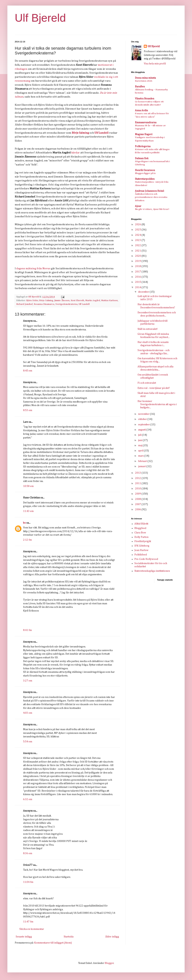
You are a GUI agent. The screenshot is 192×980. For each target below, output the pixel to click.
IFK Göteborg (142, 546)
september (144, 425)
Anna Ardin (141, 110)
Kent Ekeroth (77, 300)
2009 (138, 494)
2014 (138, 287)
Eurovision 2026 (144, 81)
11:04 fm (28, 882)
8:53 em (28, 410)
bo (24, 523)
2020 (138, 256)
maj (140, 445)
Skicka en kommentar (32, 929)
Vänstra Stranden (145, 99)
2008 (138, 499)
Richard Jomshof (24, 304)
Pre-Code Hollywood (146, 559)
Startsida (69, 937)
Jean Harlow (141, 550)
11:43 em (28, 511)
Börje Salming (46, 300)
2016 (138, 277)
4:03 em (28, 713)
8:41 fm (27, 630)
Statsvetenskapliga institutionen (152, 571)
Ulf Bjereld (40, 18)
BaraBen (140, 87)
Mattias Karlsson (109, 300)
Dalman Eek (142, 158)
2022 (138, 245)
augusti (142, 430)
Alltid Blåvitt (141, 524)
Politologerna (143, 146)
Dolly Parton (141, 537)
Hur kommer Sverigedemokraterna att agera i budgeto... (157, 404)
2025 (138, 230)
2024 (138, 235)
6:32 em (28, 799)
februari (143, 461)
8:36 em (28, 853)
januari (142, 466)
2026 (138, 225)
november (144, 414)
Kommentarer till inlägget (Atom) (53, 943)
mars (141, 456)
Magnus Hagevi (144, 134)
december (144, 292)
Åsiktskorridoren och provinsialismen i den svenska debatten (151, 197)
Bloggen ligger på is (145, 173)
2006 (138, 510)
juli (140, 435)
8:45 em (28, 371)
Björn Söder (32, 300)
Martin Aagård (93, 300)
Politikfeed (141, 555)
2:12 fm (27, 540)
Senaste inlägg (24, 937)
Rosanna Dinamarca (44, 304)
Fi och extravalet (147, 383)
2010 (138, 489)
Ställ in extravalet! (148, 329)
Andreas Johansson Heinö (150, 191)
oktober (143, 419)
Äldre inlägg (112, 937)
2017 (138, 272)
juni (140, 440)
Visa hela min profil (155, 64)
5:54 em (28, 742)
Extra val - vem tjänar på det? (154, 388)
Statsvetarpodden (145, 179)
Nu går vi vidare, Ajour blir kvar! (152, 209)
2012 (138, 478)
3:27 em (28, 681)
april (141, 451)
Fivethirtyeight (143, 541)
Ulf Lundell (84, 304)
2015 (138, 282)
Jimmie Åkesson (62, 300)
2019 (138, 261)
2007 (138, 504)
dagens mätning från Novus (33, 268)
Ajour (138, 206)
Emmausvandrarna (146, 123)
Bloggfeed (140, 528)
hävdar (76, 153)
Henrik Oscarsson (145, 170)
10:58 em (28, 486)
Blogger (109, 963)
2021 (138, 251)
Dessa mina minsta (145, 78)
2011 (138, 483)
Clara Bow (140, 533)
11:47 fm (28, 922)
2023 (138, 240)
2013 (138, 473)
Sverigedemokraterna (66, 304)
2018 (138, 266)
